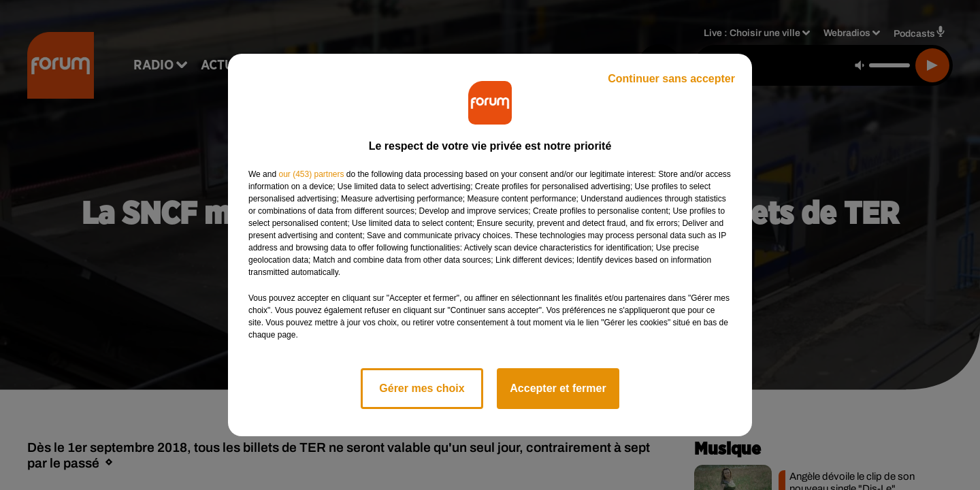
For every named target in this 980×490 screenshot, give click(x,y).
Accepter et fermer (558, 388)
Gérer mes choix (422, 388)
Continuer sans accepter (671, 79)
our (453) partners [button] (311, 174)
